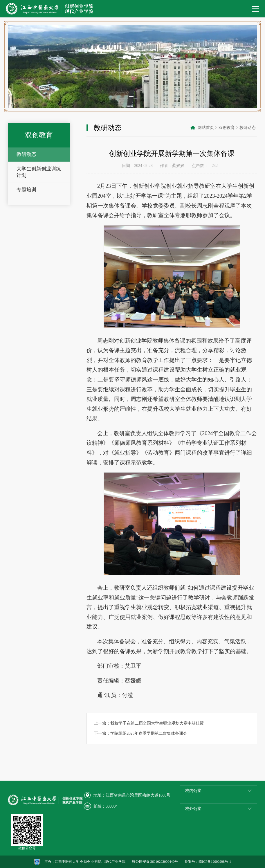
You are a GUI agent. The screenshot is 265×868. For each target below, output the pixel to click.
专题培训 (26, 190)
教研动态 (26, 154)
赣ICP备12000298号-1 (215, 862)
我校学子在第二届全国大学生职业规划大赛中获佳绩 (157, 723)
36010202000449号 (164, 862)
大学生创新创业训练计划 (39, 172)
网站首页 (206, 128)
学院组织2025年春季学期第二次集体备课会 (149, 733)
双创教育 (227, 128)
